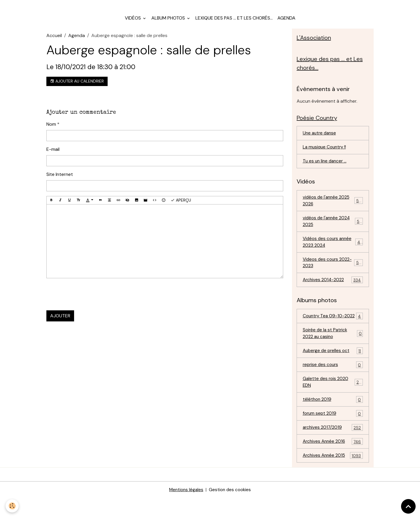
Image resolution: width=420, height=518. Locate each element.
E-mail (53, 153)
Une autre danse (320, 139)
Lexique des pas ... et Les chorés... (234, 22)
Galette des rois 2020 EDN (333, 400)
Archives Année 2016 (333, 461)
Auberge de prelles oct (333, 369)
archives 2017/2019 (333, 447)
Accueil (54, 40)
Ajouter (60, 320)
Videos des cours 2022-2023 (333, 271)
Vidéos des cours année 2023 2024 (333, 250)
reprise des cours (333, 383)
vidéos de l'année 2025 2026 (333, 208)
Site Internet (60, 178)
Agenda (286, 22)
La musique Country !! (326, 153)
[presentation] (91, 299)
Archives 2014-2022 (333, 289)
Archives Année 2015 (333, 476)
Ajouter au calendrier (77, 85)
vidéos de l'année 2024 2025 (333, 229)
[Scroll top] (408, 506)
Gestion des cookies (231, 510)
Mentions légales (185, 510)
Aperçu (181, 204)
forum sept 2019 (333, 433)
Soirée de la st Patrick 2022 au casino (333, 350)
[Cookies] (12, 506)
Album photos (169, 22)
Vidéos (133, 22)
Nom (51, 128)
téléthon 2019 (333, 418)
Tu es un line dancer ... (326, 168)
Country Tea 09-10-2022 (333, 329)
